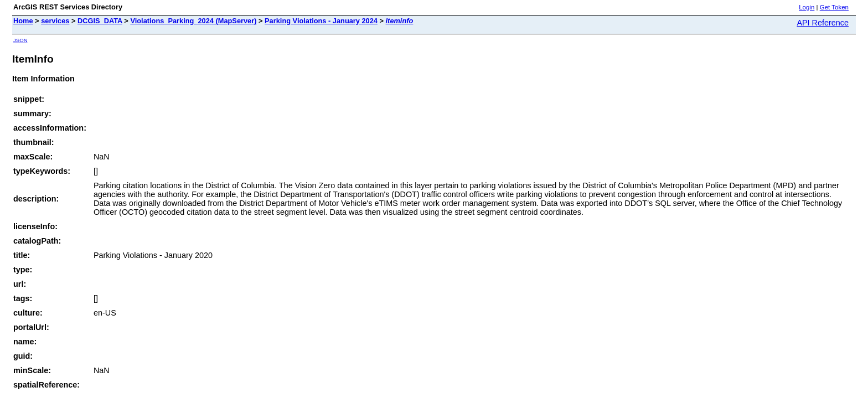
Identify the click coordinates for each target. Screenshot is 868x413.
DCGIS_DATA (100, 21)
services (55, 21)
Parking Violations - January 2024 (321, 21)
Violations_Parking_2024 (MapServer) (193, 21)
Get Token (834, 7)
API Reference (823, 23)
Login (807, 7)
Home (23, 21)
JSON (20, 40)
